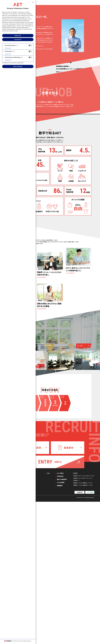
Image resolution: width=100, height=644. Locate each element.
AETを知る (56, 2)
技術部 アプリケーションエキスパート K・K (84, 618)
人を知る (72, 3)
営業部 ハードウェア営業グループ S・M (83, 628)
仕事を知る (64, 2)
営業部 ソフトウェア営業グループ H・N (83, 625)
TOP (49, 2)
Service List (8, 48)
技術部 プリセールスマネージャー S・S (83, 620)
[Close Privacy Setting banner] (33, 2)
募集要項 (60, 628)
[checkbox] (30, 45)
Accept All (18, 40)
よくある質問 (61, 625)
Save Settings (18, 66)
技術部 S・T (76, 623)
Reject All (18, 36)
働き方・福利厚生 (82, 2)
